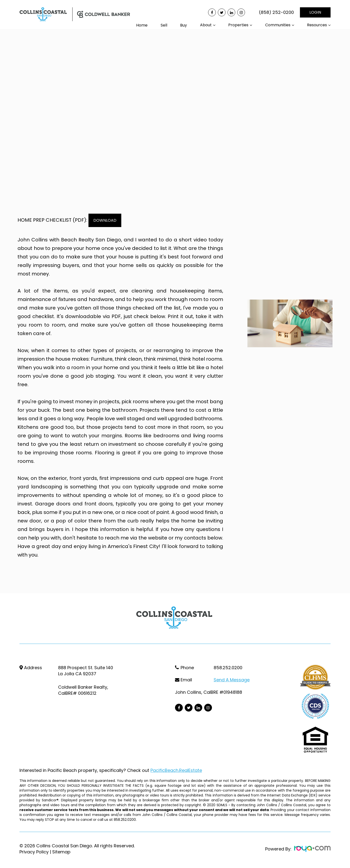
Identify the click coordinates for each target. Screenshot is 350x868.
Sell (164, 25)
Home (142, 25)
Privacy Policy (34, 852)
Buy (184, 25)
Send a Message (232, 680)
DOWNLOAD (108, 220)
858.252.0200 (228, 668)
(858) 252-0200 (276, 12)
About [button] (206, 25)
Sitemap (61, 852)
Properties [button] (238, 25)
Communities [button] (278, 25)
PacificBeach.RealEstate (176, 770)
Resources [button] (317, 25)
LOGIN (315, 12)
